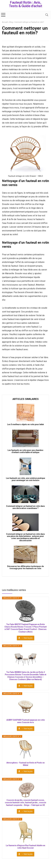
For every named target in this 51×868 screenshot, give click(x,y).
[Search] (47, 15)
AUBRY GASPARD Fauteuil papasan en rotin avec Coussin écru (26, 721)
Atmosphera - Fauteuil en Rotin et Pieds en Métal (26, 764)
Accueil (5, 22)
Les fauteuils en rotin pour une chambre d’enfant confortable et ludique (25, 451)
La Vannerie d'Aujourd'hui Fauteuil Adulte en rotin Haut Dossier (26, 847)
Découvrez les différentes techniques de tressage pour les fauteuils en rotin (26, 567)
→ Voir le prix (27, 638)
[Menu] (3, 15)
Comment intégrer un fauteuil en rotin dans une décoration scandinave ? (26, 507)
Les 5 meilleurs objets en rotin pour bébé (26, 424)
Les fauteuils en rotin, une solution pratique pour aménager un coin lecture (26, 479)
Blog (11, 22)
